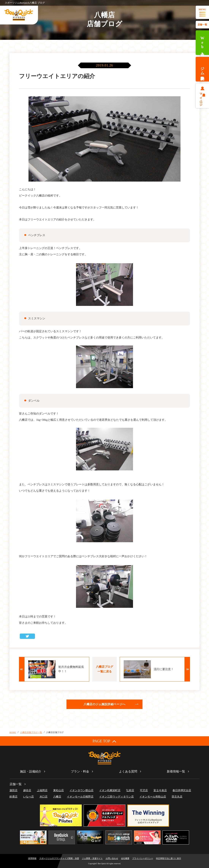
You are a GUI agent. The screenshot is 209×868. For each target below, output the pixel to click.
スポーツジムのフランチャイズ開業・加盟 (59, 858)
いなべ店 (28, 797)
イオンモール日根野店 (80, 797)
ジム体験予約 (202, 69)
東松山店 (59, 790)
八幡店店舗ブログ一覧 (31, 732)
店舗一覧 (202, 25)
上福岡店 (42, 790)
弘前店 (130, 790)
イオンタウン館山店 (82, 790)
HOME (13, 732)
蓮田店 (13, 790)
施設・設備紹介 (31, 771)
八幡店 (57, 797)
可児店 (144, 790)
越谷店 (27, 790)
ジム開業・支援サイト (92, 858)
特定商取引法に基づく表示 (169, 858)
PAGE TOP (104, 741)
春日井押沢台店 (182, 790)
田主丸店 (177, 797)
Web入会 (202, 43)
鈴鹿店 (13, 797)
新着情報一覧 (176, 771)
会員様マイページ (202, 98)
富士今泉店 (160, 790)
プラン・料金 (80, 771)
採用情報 (32, 858)
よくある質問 (128, 771)
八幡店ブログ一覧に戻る (104, 669)
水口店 (44, 797)
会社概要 (125, 858)
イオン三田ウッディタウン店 (116, 797)
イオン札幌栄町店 (110, 790)
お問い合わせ (112, 858)
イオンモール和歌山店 (153, 797)
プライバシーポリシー (143, 858)
